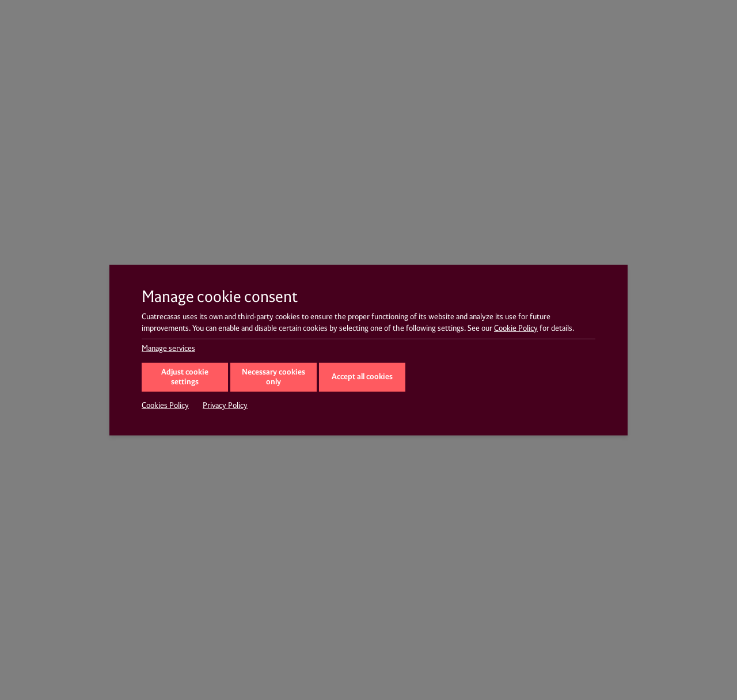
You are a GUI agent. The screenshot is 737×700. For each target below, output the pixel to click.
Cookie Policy (516, 328)
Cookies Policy (165, 406)
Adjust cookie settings (185, 377)
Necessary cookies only (273, 377)
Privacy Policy (225, 406)
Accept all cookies (362, 377)
